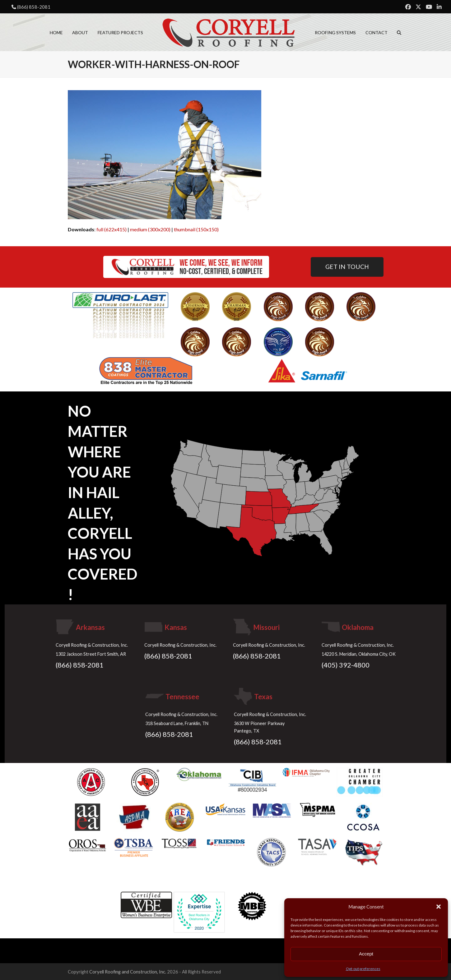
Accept (366, 954)
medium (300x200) (150, 229)
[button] (439, 907)
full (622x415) (112, 229)
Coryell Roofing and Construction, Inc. (128, 972)
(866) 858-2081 (34, 7)
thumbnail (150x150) (196, 229)
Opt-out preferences (363, 969)
